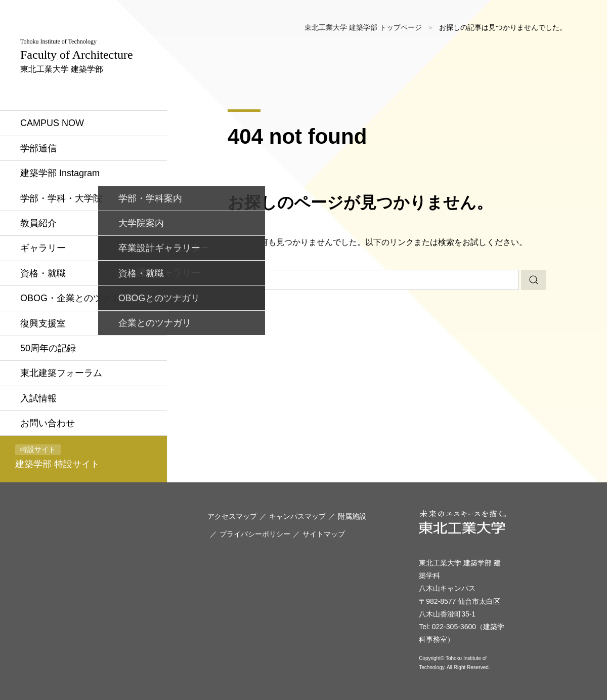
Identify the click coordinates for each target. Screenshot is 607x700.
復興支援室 (43, 323)
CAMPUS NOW (52, 123)
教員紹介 (38, 223)
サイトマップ (324, 534)
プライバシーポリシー (255, 534)
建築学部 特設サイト (57, 457)
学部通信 (38, 148)
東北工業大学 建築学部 (77, 56)
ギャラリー (43, 248)
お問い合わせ (48, 423)
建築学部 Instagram (60, 173)
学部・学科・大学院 (61, 198)
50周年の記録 (48, 348)
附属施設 (352, 516)
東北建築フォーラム (61, 373)
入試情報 (38, 398)
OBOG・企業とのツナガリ (75, 298)
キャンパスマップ (297, 516)
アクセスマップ (232, 516)
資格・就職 (43, 273)
